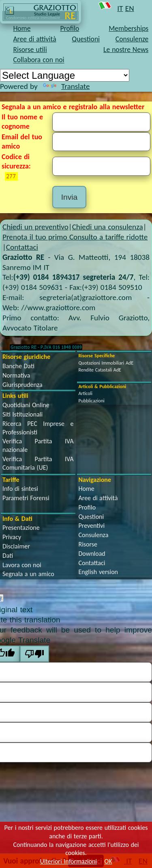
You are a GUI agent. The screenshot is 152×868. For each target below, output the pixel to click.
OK (108, 861)
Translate (66, 86)
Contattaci (22, 247)
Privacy (12, 537)
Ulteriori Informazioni (69, 861)
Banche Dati (18, 366)
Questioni (86, 39)
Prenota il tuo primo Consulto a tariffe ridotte (75, 237)
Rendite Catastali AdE (100, 370)
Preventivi (92, 526)
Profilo (70, 28)
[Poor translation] (34, 654)
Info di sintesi (20, 489)
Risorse (88, 544)
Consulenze (132, 39)
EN (130, 8)
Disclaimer (16, 546)
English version (98, 572)
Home (22, 28)
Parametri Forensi (26, 498)
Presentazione (21, 528)
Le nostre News (126, 50)
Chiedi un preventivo (35, 227)
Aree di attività (34, 39)
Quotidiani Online (26, 405)
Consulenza (94, 535)
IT (120, 8)
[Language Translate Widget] (65, 75)
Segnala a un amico (28, 574)
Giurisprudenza (22, 385)
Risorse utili (30, 50)
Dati (8, 556)
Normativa (16, 375)
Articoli (86, 393)
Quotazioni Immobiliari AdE (106, 363)
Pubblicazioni (92, 401)
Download (92, 554)
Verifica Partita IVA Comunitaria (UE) (38, 463)
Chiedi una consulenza (108, 227)
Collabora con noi (39, 60)
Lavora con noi (22, 565)
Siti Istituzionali (22, 414)
